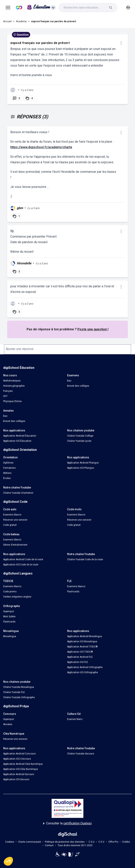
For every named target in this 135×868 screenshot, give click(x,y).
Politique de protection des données (65, 842)
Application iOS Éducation (17, 441)
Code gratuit (10, 525)
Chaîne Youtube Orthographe (19, 697)
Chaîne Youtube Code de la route (85, 559)
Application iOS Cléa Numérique (21, 769)
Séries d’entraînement (15, 545)
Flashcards (73, 592)
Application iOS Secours (16, 779)
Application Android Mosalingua (84, 636)
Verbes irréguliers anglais (17, 597)
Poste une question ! (93, 329)
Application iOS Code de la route (21, 565)
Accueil (7, 21)
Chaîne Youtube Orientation (18, 493)
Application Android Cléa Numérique (23, 764)
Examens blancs (12, 515)
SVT (5, 396)
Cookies (10, 842)
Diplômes (8, 463)
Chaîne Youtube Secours (81, 754)
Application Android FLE (80, 657)
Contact (49, 845)
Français (8, 391)
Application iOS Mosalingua (82, 641)
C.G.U (92, 842)
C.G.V (101, 842)
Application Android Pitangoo (83, 463)
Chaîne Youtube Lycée (79, 441)
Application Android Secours (19, 774)
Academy (21, 21)
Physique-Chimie (12, 401)
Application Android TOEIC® (82, 647)
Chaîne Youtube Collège (80, 436)
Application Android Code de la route (23, 559)
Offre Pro (113, 842)
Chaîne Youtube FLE (14, 692)
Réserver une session (15, 520)
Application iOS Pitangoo (81, 468)
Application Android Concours (19, 754)
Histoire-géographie (14, 386)
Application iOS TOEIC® (80, 652)
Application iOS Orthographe (82, 672)
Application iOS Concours (17, 759)
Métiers (7, 473)
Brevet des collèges (78, 386)
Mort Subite (9, 617)
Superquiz (9, 611)
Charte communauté (29, 842)
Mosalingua (10, 636)
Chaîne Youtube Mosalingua (19, 687)
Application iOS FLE (78, 662)
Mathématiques (12, 381)
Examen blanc (75, 719)
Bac (69, 381)
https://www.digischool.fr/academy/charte (41, 147)
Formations (9, 468)
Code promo (10, 592)
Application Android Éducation (20, 436)
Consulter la (67, 823)
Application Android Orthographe (85, 667)
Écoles (7, 478)
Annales (8, 724)
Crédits (126, 842)
